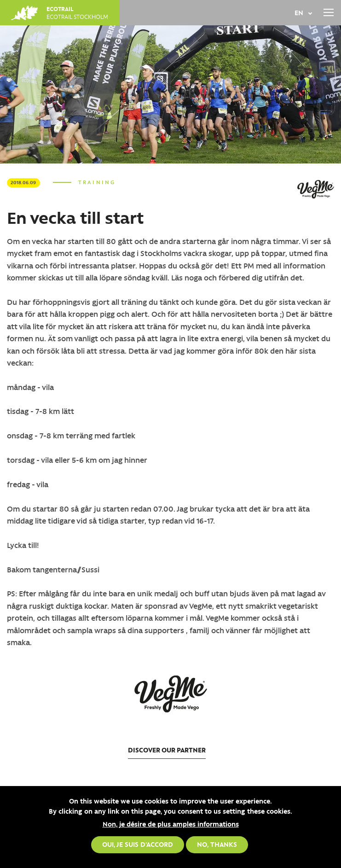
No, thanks (217, 844)
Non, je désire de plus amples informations (171, 824)
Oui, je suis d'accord (138, 844)
